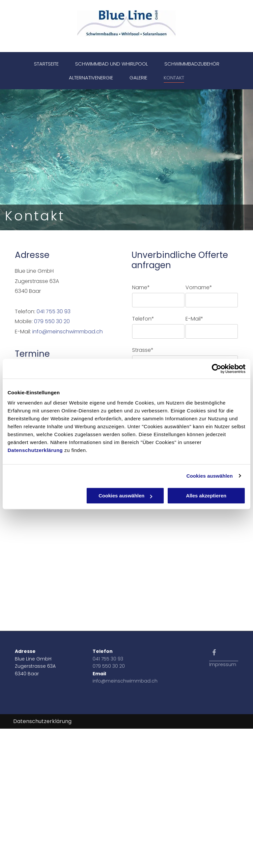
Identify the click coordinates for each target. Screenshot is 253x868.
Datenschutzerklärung (35, 450)
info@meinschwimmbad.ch (68, 332)
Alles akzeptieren (206, 496)
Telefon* (143, 319)
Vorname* (199, 287)
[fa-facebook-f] (214, 654)
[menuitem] (46, 64)
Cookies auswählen (210, 476)
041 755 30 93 (54, 311)
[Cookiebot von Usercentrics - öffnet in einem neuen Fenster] (217, 369)
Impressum (223, 664)
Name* (141, 287)
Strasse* (143, 350)
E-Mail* (194, 319)
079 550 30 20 (52, 321)
